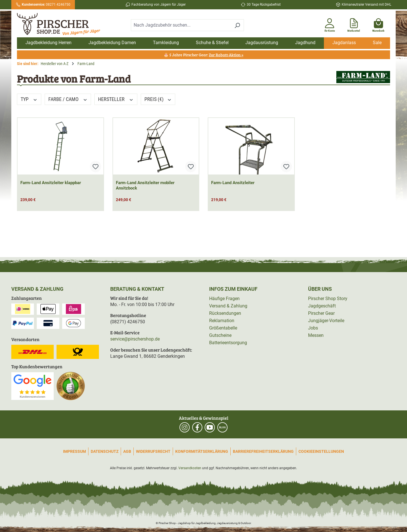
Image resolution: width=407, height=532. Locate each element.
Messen (316, 335)
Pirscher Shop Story (328, 299)
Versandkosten (190, 468)
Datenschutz (105, 451)
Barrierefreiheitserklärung (263, 451)
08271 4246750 (46, 5)
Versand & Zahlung (228, 306)
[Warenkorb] (378, 24)
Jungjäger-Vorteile (326, 321)
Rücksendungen (225, 313)
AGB (127, 451)
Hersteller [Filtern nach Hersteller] (116, 99)
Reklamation (222, 321)
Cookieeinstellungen (321, 451)
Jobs (313, 328)
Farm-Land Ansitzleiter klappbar (51, 183)
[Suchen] (237, 25)
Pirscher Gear (321, 313)
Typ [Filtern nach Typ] (29, 99)
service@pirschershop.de (135, 339)
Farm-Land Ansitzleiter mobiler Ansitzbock (145, 185)
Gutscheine (220, 335)
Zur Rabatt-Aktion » (226, 55)
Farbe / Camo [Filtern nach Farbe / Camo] (68, 99)
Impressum (74, 451)
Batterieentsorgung (228, 343)
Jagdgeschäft (322, 306)
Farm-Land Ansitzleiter (233, 183)
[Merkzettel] (354, 24)
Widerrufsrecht (153, 451)
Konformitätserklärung (202, 451)
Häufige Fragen (224, 299)
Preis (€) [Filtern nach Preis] (158, 99)
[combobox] (181, 25)
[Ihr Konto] (330, 24)
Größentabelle (223, 328)
